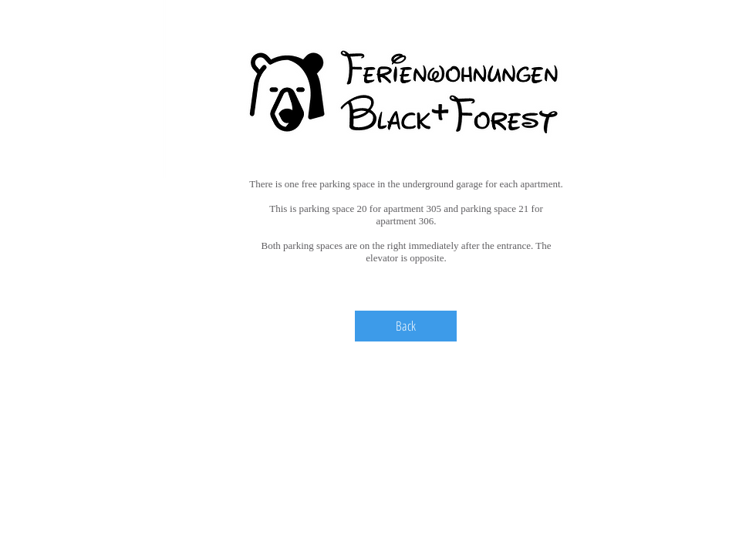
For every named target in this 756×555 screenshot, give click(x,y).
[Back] (406, 326)
